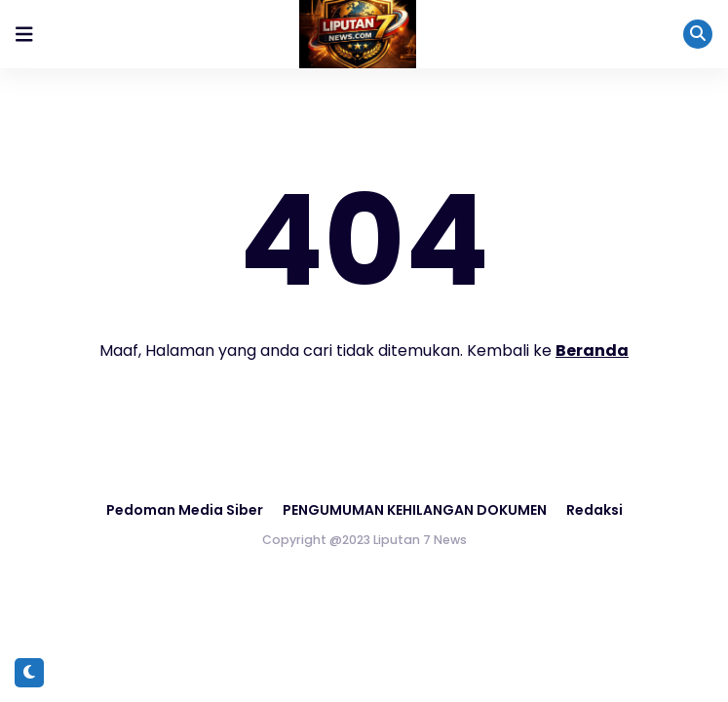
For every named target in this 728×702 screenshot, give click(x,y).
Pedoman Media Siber (185, 510)
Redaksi (594, 510)
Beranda (592, 351)
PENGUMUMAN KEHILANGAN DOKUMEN (415, 510)
